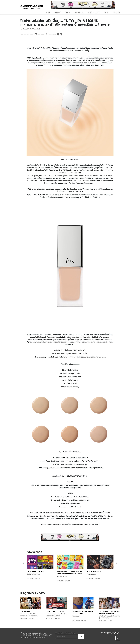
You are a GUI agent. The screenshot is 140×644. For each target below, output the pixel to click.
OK (81, 637)
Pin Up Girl (79, 13)
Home (48, 13)
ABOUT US (104, 633)
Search (117, 13)
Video (107, 13)
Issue (68, 13)
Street (58, 13)
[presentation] (23, 563)
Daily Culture (94, 13)
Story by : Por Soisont (27, 34)
